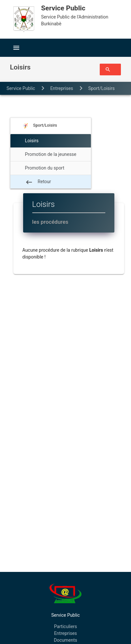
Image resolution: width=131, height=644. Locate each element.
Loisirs (27, 101)
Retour (38, 182)
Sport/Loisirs (102, 88)
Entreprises (65, 633)
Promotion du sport (45, 168)
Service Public (21, 88)
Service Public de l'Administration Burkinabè (80, 15)
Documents (65, 640)
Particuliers (66, 626)
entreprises (62, 88)
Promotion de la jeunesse (51, 154)
